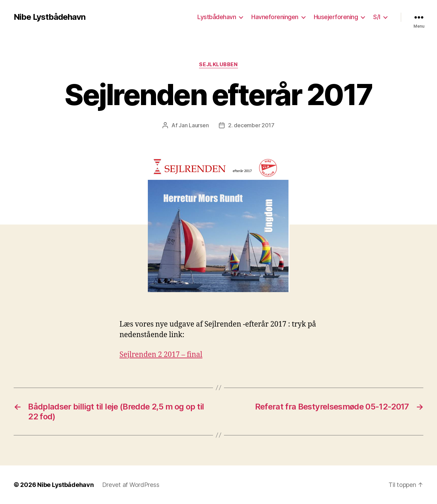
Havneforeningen (275, 17)
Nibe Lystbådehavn (50, 17)
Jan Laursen (194, 125)
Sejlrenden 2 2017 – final (161, 355)
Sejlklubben (218, 64)
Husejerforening (336, 17)
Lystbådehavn (217, 17)
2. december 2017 (251, 125)
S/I (377, 17)
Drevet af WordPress (131, 485)
